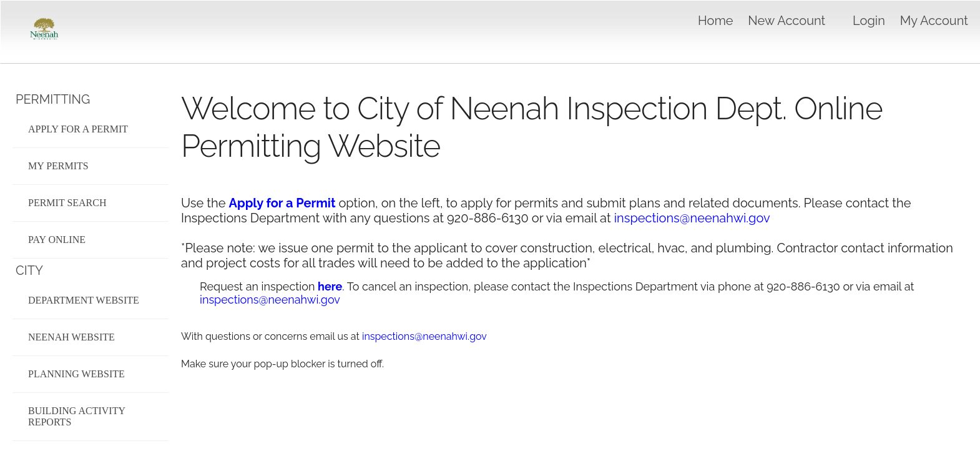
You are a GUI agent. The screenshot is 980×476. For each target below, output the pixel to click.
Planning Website (76, 374)
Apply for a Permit (78, 129)
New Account (786, 21)
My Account (934, 21)
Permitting (53, 99)
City (29, 270)
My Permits (58, 166)
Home (716, 21)
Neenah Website (71, 337)
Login (869, 21)
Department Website (84, 300)
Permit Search (67, 203)
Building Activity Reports (76, 416)
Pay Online (57, 240)
